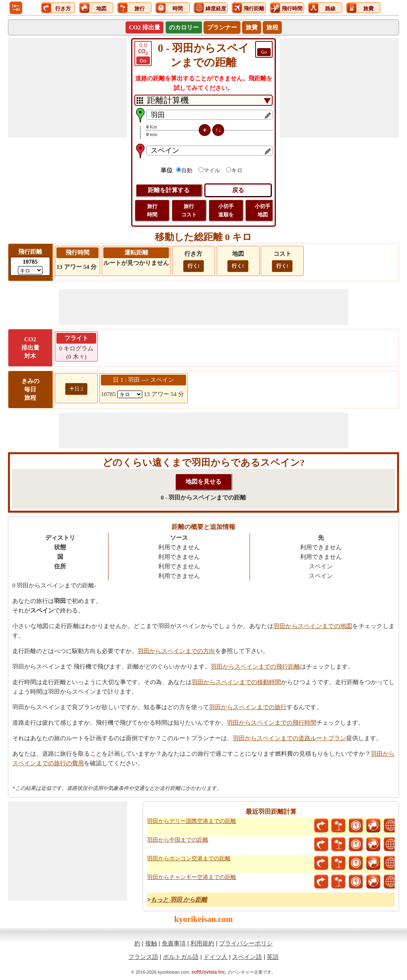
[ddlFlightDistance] (30, 270)
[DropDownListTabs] (203, 100)
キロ (237, 170)
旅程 (272, 27)
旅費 (252, 27)
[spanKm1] (130, 394)
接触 (151, 943)
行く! (194, 266)
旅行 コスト (189, 210)
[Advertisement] (68, 88)
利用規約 (202, 943)
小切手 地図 (263, 210)
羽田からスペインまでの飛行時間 (272, 723)
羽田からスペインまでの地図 (313, 626)
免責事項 (174, 943)
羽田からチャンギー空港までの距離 (192, 877)
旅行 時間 (152, 210)
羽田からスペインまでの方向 (176, 651)
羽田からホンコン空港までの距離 (189, 858)
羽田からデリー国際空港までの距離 (192, 821)
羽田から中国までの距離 (178, 840)
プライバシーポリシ (246, 943)
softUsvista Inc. (209, 972)
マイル (212, 170)
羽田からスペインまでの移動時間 (236, 682)
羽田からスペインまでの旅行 (248, 707)
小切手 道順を (226, 210)
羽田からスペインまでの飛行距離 (255, 667)
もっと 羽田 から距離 (179, 900)
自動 (187, 170)
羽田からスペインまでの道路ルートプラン (290, 738)
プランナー (222, 27)
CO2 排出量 (144, 27)
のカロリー (184, 27)
